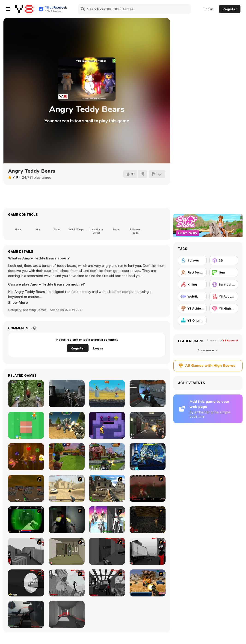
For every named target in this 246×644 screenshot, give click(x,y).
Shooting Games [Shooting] (35, 310)
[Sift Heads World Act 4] (26, 583)
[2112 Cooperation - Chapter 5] (107, 520)
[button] (18, 303)
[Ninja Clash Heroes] (107, 457)
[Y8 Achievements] (192, 308)
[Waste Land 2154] (26, 488)
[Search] (83, 9)
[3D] (224, 260)
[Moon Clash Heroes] (148, 457)
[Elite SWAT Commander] (148, 425)
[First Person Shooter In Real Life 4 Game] (26, 394)
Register (230, 9)
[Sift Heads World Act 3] (148, 551)
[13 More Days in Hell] (148, 520)
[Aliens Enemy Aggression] (148, 394)
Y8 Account (230, 340)
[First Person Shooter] (192, 272)
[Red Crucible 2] (26, 614)
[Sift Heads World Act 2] (107, 551)
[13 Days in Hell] (148, 488)
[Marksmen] (26, 520)
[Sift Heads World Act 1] (26, 551)
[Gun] (224, 272)
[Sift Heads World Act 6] (107, 583)
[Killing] (192, 284)
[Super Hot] (67, 614)
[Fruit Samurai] (26, 457)
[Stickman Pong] (26, 425)
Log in (208, 9)
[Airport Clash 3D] (67, 457)
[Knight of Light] (107, 425)
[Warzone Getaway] (148, 583)
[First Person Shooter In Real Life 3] (67, 520)
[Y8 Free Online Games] (24, 9)
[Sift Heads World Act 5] (67, 583)
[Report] (157, 174)
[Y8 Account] (224, 296)
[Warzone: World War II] (107, 488)
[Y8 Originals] (192, 320)
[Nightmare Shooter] (67, 394)
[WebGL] (192, 296)
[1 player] (192, 260)
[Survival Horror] (224, 284)
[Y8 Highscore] (224, 308)
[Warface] (67, 551)
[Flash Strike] (67, 488)
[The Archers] (107, 394)
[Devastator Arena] (67, 425)
